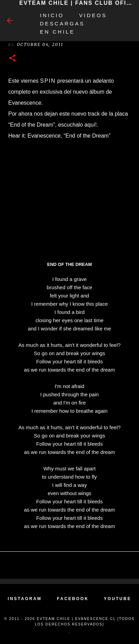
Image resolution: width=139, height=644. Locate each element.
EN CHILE (57, 32)
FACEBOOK (73, 599)
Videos (93, 15)
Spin (48, 81)
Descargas (62, 24)
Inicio (52, 15)
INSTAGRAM (25, 599)
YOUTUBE (118, 599)
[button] (12, 58)
